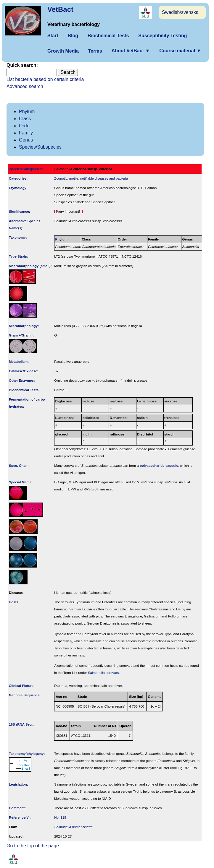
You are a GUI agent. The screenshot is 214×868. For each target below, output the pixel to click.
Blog (73, 36)
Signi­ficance (19, 212)
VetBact (60, 9)
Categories (18, 178)
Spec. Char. (18, 466)
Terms (95, 51)
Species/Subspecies (40, 147)
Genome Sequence (24, 695)
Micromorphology (23, 326)
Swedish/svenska (180, 12)
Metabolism (18, 362)
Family (26, 133)
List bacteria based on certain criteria (45, 79)
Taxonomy (17, 238)
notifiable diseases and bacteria (104, 178)
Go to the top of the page (33, 846)
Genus (26, 140)
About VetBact (131, 51)
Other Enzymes (21, 381)
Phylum (27, 112)
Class (25, 119)
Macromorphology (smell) (30, 266)
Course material (180, 51)
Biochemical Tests (108, 36)
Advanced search (25, 86)
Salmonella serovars (103, 673)
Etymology (18, 188)
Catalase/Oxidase (23, 371)
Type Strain (18, 256)
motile (74, 178)
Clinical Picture (21, 686)
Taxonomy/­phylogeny (26, 754)
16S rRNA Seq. (21, 724)
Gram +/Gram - (21, 335)
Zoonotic (61, 178)
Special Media (20, 482)
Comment (17, 808)
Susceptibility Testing (162, 36)
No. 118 (60, 817)
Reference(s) (19, 817)
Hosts (14, 602)
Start (53, 36)
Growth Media (63, 51)
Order (25, 126)
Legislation (18, 784)
